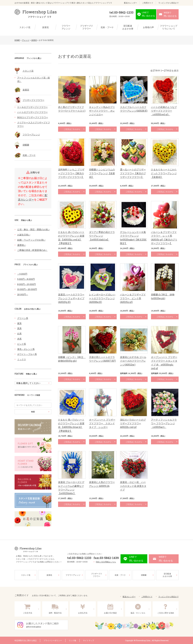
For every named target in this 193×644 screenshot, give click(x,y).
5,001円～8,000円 (26, 279)
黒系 (19, 328)
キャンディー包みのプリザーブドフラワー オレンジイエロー (102, 111)
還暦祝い (22, 245)
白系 (19, 334)
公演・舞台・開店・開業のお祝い (34, 229)
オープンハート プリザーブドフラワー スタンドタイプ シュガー (102, 423)
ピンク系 (22, 344)
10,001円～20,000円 (27, 289)
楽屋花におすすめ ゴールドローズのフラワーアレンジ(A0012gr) (133, 361)
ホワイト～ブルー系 (27, 354)
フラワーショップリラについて (169, 27)
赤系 (19, 339)
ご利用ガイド (148, 3)
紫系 (19, 323)
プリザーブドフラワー (87, 27)
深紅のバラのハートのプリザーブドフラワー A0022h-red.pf (133, 423)
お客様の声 (148, 27)
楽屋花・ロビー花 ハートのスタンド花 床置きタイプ (133, 486)
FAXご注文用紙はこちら (106, 561)
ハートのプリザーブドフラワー (32, 112)
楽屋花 (45, 27)
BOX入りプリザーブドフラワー (33, 117)
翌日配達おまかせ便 (128, 27)
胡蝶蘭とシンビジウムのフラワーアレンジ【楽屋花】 (102, 173)
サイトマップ (89, 640)
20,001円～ (23, 294)
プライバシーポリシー (53, 640)
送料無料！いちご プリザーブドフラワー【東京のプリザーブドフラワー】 (71, 173)
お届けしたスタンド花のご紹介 (47, 625)
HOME (17, 40)
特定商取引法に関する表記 (26, 640)
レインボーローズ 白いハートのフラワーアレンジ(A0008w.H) (102, 298)
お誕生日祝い (24, 235)
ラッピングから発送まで (168, 3)
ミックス (22, 359)
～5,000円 (22, 274)
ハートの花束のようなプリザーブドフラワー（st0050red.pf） (164, 111)
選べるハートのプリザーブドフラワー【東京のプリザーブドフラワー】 (133, 173)
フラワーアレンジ (66, 27)
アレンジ (26, 40)
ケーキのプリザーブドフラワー (32, 107)
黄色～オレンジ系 (26, 349)
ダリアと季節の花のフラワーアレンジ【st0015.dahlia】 (102, 236)
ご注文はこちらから (72, 129)
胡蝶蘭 (26, 145)
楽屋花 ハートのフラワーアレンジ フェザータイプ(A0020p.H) (71, 298)
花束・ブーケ (107, 27)
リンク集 (72, 640)
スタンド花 (25, 27)
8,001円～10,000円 (27, 284)
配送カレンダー (130, 3)
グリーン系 (23, 318)
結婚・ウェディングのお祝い (31, 240)
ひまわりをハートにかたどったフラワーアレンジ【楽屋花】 (164, 173)
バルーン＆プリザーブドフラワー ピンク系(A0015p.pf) (133, 298)
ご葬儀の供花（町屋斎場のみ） (32, 250)
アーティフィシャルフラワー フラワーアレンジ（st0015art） (164, 423)
